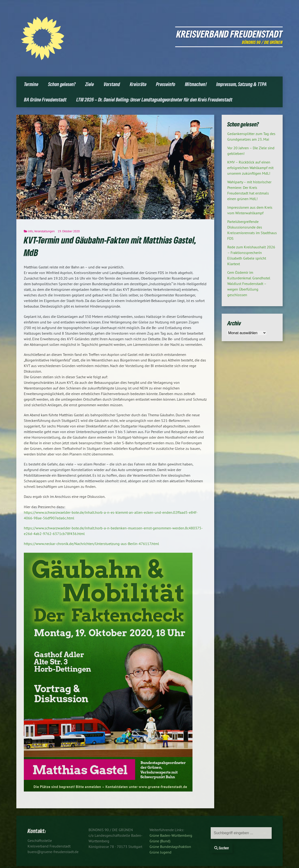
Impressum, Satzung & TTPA (242, 84)
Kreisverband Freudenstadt (230, 34)
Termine (31, 84)
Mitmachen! (196, 84)
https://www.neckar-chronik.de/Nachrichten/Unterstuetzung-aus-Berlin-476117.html (91, 544)
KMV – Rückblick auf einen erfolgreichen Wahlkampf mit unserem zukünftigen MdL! (250, 168)
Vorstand (112, 84)
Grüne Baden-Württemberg (171, 835)
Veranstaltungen (44, 231)
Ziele (90, 84)
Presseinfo (166, 84)
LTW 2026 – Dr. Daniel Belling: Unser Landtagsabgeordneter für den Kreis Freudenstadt (154, 99)
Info (30, 231)
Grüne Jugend (160, 852)
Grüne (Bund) (160, 841)
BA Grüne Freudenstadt (45, 99)
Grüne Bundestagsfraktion (170, 847)
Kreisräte (138, 84)
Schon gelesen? (62, 84)
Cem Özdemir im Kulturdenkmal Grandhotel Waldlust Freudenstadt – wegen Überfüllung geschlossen (249, 284)
